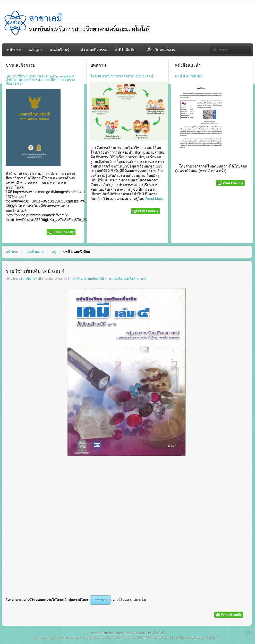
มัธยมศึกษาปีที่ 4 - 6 (97, 279)
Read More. (154, 199)
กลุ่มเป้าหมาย (34, 252)
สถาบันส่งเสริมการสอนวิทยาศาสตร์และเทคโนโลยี (127, 633)
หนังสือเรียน (131, 279)
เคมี (144, 279)
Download (100, 600)
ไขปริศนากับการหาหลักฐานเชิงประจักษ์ (122, 76)
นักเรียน (78, 279)
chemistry (28, 279)
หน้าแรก (12, 252)
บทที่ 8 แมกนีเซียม (189, 76)
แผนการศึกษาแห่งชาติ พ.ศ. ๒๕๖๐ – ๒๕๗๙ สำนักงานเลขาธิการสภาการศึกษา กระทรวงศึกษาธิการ (40, 80)
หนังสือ (117, 279)
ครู (54, 252)
